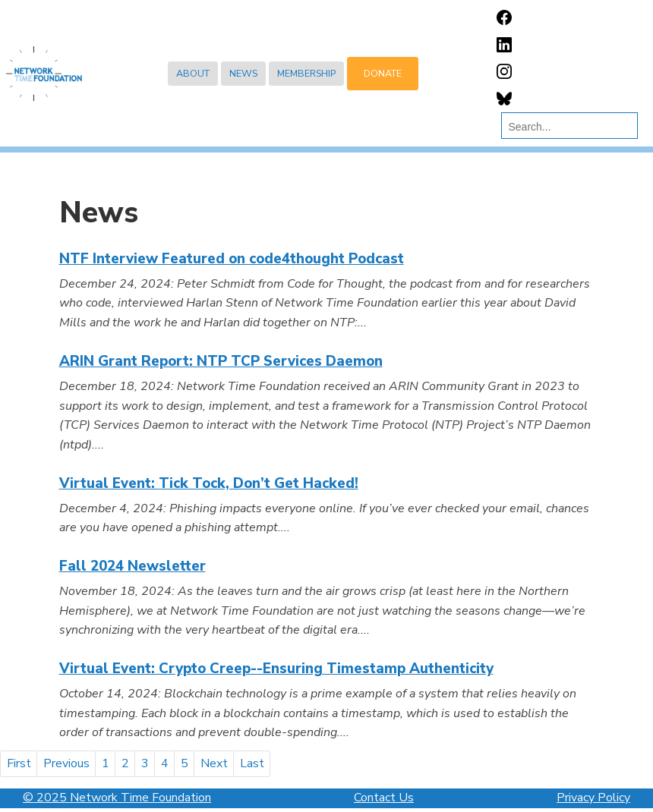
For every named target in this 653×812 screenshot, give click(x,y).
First (19, 763)
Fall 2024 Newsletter (132, 566)
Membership (306, 73)
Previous (66, 763)
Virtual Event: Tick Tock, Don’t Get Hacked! (209, 483)
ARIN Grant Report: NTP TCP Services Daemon (221, 361)
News (243, 73)
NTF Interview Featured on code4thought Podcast (232, 259)
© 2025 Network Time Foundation (117, 798)
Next (214, 763)
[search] (566, 127)
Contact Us (384, 798)
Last (252, 763)
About (193, 73)
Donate (383, 73)
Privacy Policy (593, 798)
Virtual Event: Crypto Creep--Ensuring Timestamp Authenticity (276, 669)
